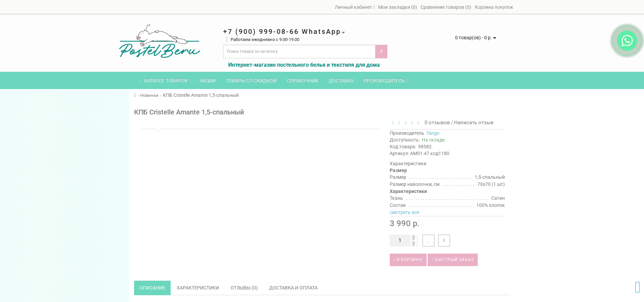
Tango (433, 133)
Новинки (149, 95)
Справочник (303, 81)
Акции (208, 81)
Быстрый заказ (453, 260)
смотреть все (404, 212)
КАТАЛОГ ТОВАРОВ (165, 81)
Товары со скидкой (251, 81)
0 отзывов (436, 123)
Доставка (341, 81)
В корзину (408, 260)
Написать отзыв (474, 123)
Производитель (386, 81)
